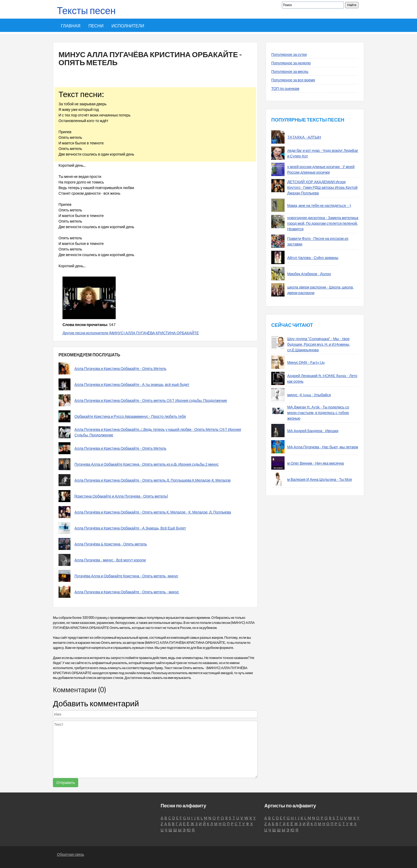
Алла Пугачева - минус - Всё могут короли (110, 560)
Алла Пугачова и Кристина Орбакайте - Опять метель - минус (127, 592)
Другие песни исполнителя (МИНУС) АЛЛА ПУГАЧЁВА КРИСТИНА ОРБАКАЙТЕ (131, 333)
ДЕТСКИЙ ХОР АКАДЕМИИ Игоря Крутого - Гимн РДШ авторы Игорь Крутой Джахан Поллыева (322, 187)
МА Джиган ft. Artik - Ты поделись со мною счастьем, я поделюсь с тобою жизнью (318, 413)
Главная (71, 26)
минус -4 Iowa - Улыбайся (309, 395)
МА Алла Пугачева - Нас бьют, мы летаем (323, 447)
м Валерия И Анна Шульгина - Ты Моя (320, 479)
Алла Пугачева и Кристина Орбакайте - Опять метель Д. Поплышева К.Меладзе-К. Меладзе (153, 480)
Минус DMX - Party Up (306, 362)
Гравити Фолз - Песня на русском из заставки (318, 241)
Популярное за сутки (289, 54)
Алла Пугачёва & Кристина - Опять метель (111, 544)
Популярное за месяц (290, 71)
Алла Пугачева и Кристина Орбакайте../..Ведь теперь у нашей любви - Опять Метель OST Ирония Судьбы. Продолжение (158, 432)
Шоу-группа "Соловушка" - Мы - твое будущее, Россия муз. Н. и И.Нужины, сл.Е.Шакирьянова (319, 344)
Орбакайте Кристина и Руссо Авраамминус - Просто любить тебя (130, 416)
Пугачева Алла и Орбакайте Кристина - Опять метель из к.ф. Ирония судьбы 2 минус (147, 464)
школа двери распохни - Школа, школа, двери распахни (320, 290)
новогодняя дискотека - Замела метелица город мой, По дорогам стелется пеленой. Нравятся (323, 223)
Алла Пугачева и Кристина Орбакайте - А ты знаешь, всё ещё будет (132, 384)
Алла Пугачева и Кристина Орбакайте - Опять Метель (120, 448)
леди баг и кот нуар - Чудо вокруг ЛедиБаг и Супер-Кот (323, 153)
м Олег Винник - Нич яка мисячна (316, 463)
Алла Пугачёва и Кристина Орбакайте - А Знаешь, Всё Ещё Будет (130, 528)
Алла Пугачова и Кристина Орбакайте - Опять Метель (120, 368)
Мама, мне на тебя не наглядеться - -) (319, 205)
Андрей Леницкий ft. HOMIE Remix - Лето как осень (322, 378)
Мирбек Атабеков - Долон (309, 274)
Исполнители (128, 26)
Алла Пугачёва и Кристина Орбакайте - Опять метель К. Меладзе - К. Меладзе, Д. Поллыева (153, 512)
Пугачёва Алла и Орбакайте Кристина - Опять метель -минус (126, 576)
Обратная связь (70, 854)
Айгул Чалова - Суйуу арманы (313, 258)
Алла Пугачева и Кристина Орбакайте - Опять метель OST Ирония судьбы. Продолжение (151, 400)
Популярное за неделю (291, 63)
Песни (96, 26)
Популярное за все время (293, 80)
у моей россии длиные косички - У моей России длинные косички (321, 169)
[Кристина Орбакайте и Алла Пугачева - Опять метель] (121, 496)
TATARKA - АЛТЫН (304, 137)
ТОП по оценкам (285, 88)
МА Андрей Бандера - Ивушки (313, 431)
